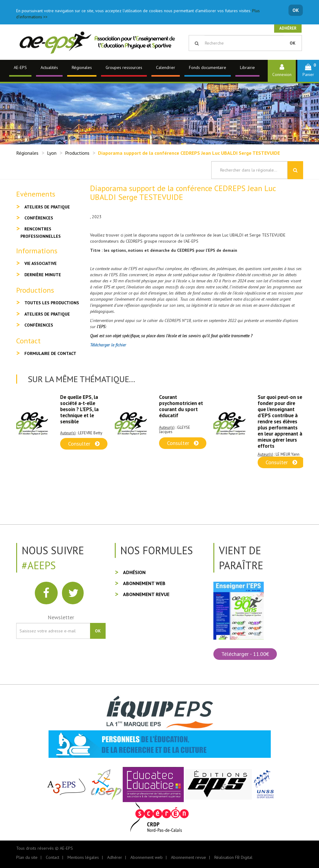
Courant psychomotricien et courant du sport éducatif (181, 406)
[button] (308, 71)
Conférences (39, 218)
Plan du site (27, 857)
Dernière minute (43, 275)
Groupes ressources (124, 67)
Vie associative (41, 263)
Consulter (84, 444)
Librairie (247, 67)
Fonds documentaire (208, 67)
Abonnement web (144, 583)
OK (296, 10)
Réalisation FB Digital (233, 857)
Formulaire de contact (50, 353)
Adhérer (288, 28)
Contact (53, 857)
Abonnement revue (146, 594)
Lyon (52, 153)
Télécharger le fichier (108, 345)
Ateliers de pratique (47, 207)
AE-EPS (20, 67)
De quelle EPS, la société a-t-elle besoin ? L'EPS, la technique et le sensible (79, 409)
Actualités (49, 67)
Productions (77, 153)
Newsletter (61, 617)
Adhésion (134, 572)
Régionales (82, 67)
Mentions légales (83, 857)
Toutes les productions (52, 303)
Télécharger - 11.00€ (245, 654)
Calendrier (166, 67)
